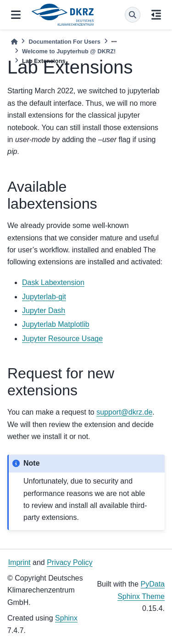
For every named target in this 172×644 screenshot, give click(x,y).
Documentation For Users (64, 42)
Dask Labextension (53, 282)
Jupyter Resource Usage (62, 339)
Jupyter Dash (44, 311)
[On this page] (156, 15)
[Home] (14, 42)
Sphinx (66, 618)
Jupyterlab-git (44, 297)
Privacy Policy (70, 562)
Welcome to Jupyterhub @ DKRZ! (69, 51)
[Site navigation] (16, 15)
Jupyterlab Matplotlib (56, 324)
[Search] (133, 15)
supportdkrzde (124, 412)
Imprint (19, 562)
